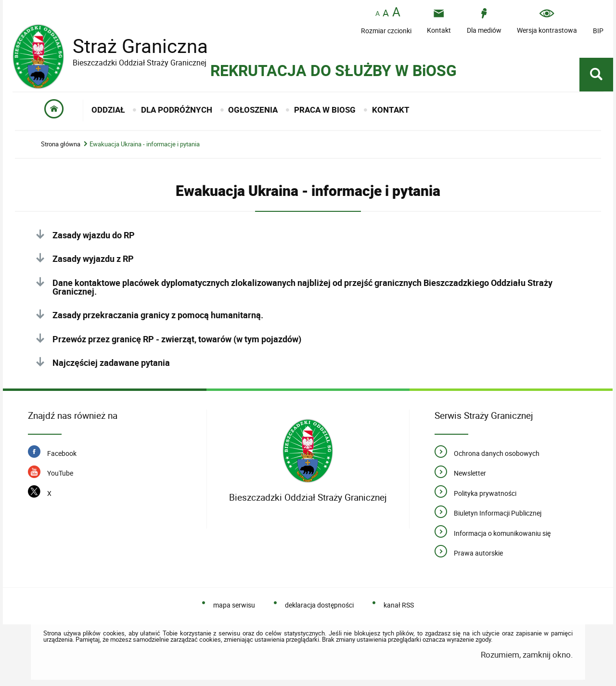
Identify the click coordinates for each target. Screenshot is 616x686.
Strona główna (61, 144)
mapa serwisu (234, 605)
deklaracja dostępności (319, 605)
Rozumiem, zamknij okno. (527, 654)
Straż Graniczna (133, 46)
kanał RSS (399, 605)
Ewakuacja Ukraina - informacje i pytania (145, 144)
